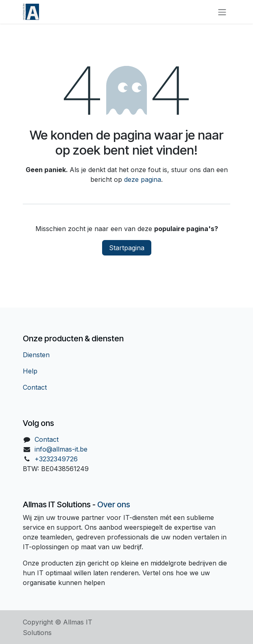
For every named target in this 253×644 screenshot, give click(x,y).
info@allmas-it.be (61, 449)
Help (30, 371)
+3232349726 (56, 459)
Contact (35, 387)
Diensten (36, 355)
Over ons (114, 504)
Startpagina (127, 248)
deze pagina (143, 179)
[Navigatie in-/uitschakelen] (222, 12)
